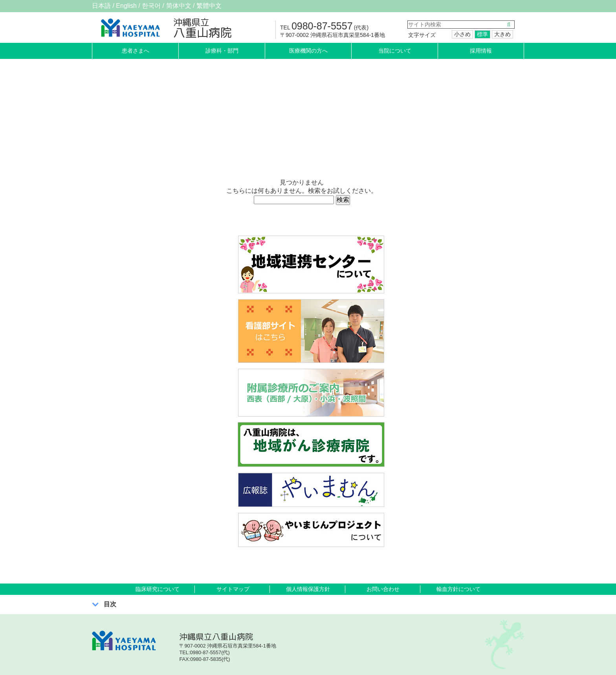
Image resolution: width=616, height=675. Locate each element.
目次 (110, 604)
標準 (482, 34)
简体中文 (179, 6)
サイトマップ (233, 589)
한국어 (151, 6)
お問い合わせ (383, 589)
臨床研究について (158, 589)
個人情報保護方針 (308, 589)
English (126, 6)
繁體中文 (209, 6)
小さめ (462, 34)
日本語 (101, 6)
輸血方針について (458, 589)
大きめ (502, 34)
